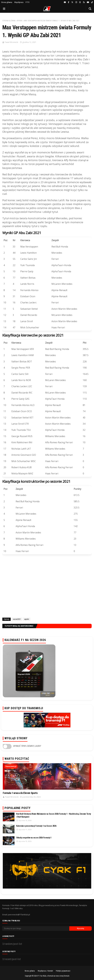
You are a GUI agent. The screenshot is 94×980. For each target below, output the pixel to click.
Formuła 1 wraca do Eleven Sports (20, 793)
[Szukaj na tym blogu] (36, 928)
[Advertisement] (47, 587)
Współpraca (19, 2)
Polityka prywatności (63, 971)
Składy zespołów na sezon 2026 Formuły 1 (34, 838)
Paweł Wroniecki (11, 42)
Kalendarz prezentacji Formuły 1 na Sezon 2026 (36, 826)
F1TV (27, 2)
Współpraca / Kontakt (45, 971)
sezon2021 (17, 619)
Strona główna (7, 2)
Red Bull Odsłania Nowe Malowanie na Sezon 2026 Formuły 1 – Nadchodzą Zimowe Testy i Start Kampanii (54, 815)
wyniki (20, 21)
